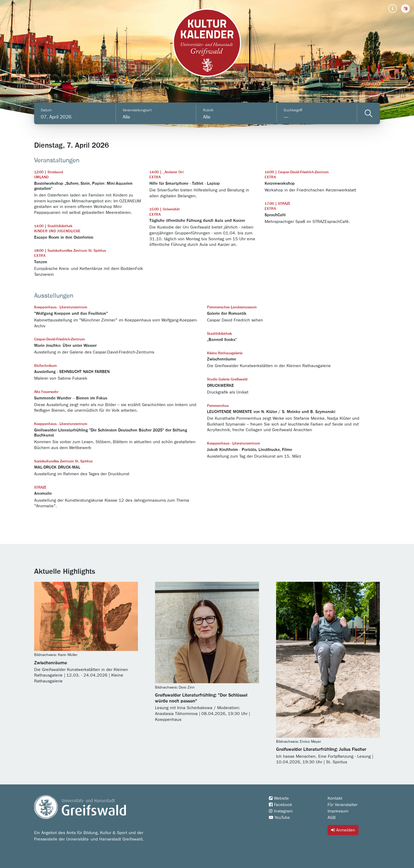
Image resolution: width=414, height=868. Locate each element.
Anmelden (343, 830)
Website (279, 798)
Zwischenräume (51, 663)
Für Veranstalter (343, 805)
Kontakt (335, 798)
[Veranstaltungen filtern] (369, 113)
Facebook (280, 805)
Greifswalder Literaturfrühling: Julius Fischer (321, 749)
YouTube (279, 818)
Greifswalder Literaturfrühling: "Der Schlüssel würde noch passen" (201, 698)
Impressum (338, 811)
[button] (405, 9)
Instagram (281, 811)
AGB (332, 818)
